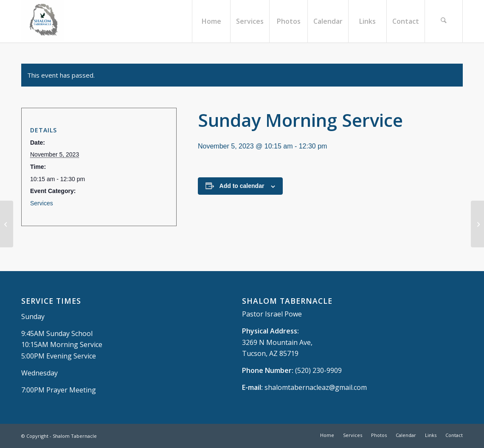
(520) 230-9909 (318, 370)
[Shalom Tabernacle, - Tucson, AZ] (42, 21)
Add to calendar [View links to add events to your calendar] (242, 186)
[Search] (444, 21)
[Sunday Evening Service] (477, 224)
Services (42, 203)
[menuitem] (211, 21)
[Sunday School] (7, 224)
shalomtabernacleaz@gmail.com (316, 387)
